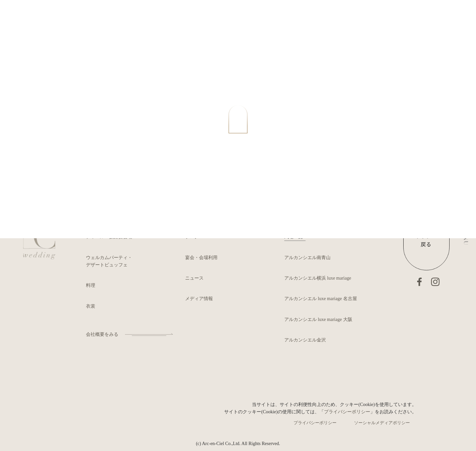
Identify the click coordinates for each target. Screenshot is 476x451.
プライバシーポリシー (347, 412)
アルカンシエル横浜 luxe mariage (318, 278)
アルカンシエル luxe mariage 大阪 (318, 319)
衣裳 (91, 306)
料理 (91, 285)
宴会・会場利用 (201, 258)
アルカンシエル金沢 (305, 340)
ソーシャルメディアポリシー (382, 423)
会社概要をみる (102, 334)
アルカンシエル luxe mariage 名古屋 (321, 299)
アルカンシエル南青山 (307, 258)
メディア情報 (199, 299)
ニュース (194, 278)
